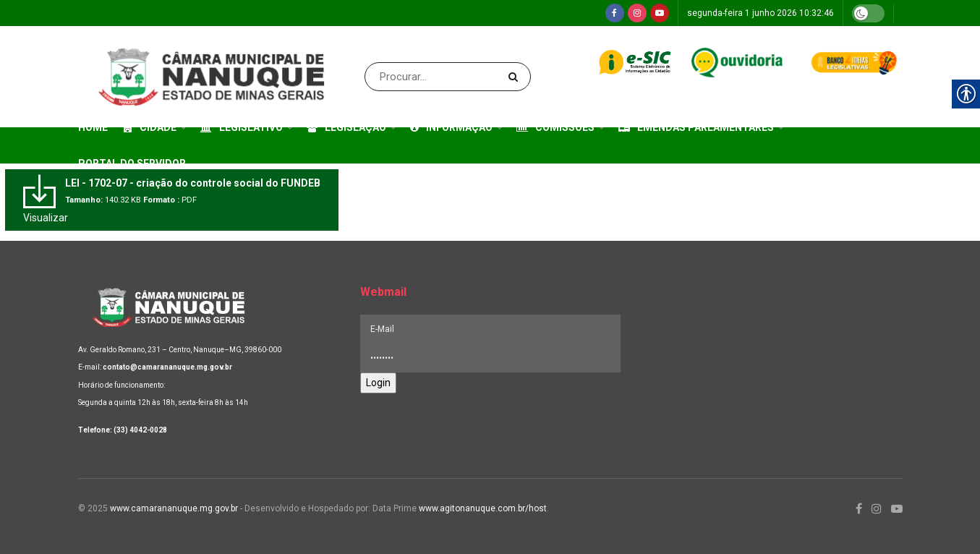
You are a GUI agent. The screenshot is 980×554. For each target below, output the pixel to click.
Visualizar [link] (46, 218)
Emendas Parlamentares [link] (696, 127)
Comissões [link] (555, 127)
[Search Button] (516, 77)
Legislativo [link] (242, 127)
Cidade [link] (150, 127)
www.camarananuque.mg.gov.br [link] (174, 508)
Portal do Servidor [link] (132, 163)
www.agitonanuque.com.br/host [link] (483, 508)
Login (378, 383)
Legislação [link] (346, 127)
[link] (615, 13)
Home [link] (93, 127)
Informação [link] (451, 127)
